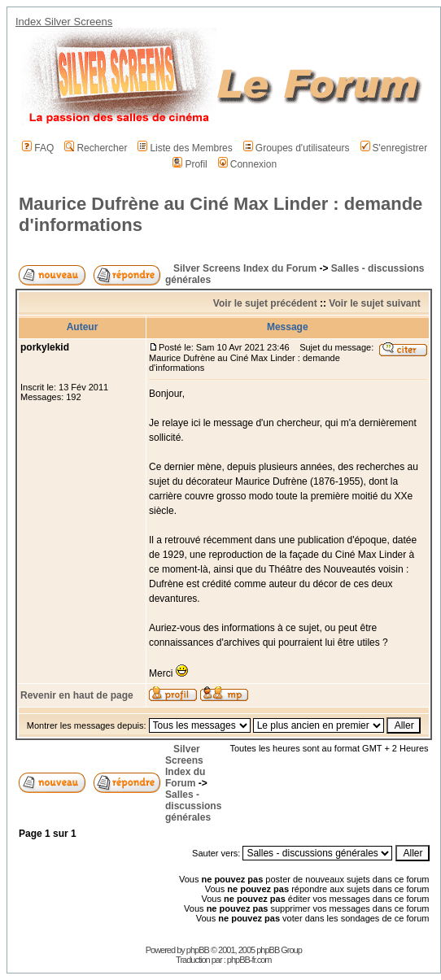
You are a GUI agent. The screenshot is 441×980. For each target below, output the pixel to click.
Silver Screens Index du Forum (245, 268)
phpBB (198, 950)
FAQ (38, 148)
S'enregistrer (394, 148)
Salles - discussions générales (193, 806)
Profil (190, 164)
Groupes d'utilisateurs (297, 148)
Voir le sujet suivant (374, 303)
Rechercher (96, 148)
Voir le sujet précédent (265, 303)
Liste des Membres (185, 148)
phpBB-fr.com (249, 960)
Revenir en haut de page (77, 695)
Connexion (247, 164)
